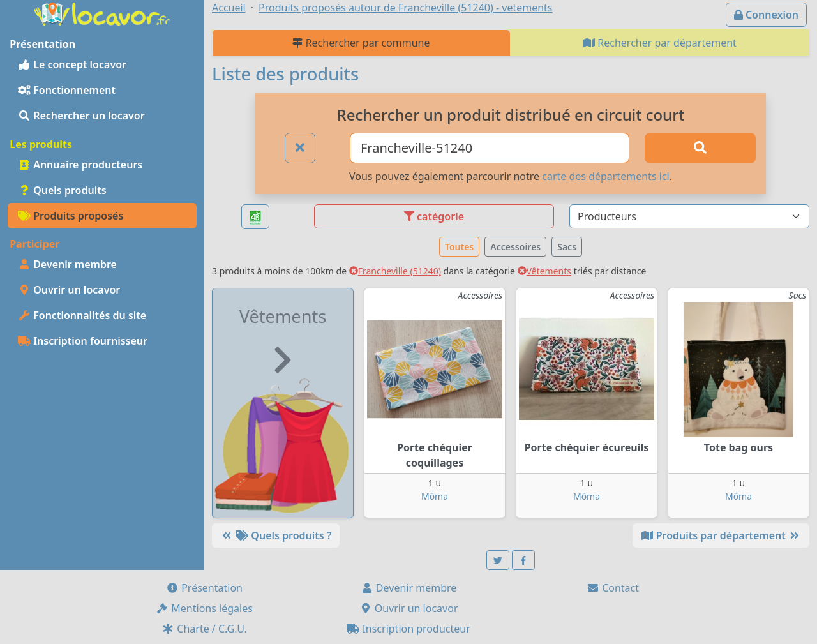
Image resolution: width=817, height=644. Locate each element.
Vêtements (544, 271)
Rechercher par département (660, 43)
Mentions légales (204, 608)
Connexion (766, 15)
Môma (435, 496)
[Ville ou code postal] (490, 148)
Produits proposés (71, 216)
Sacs (567, 247)
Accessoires (515, 247)
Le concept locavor (72, 64)
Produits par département (721, 535)
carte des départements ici (605, 176)
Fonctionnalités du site (82, 315)
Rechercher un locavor (81, 116)
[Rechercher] (700, 148)
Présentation (204, 588)
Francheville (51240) (395, 271)
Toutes (459, 247)
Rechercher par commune (361, 43)
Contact (613, 588)
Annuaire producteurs (80, 165)
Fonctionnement (67, 90)
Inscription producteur (408, 629)
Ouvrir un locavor (69, 290)
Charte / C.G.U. (204, 629)
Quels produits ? (276, 535)
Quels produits (62, 190)
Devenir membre (67, 264)
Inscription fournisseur (83, 341)
